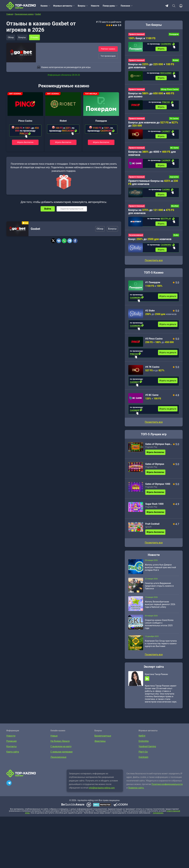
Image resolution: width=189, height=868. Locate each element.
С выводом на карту (61, 748)
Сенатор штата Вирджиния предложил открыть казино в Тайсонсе (159, 587)
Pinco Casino (25, 121)
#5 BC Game (152, 397)
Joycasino (174, 178)
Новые (54, 738)
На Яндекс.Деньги (60, 743)
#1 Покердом (153, 284)
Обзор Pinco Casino (170, 90)
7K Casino (174, 119)
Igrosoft (148, 529)
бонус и (142, 38)
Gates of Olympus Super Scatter (159, 446)
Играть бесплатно (25, 142)
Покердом (101, 121)
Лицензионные (58, 759)
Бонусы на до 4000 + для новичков (152, 154)
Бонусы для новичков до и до (153, 125)
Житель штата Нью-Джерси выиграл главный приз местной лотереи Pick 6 (160, 569)
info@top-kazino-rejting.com (102, 790)
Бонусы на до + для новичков (151, 66)
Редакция (11, 743)
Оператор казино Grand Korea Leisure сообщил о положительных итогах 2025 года (159, 626)
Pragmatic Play (151, 449)
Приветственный (137, 34)
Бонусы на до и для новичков (151, 213)
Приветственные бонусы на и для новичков (153, 183)
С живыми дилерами (61, 754)
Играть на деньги (168, 298)
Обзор (11, 37)
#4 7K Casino (152, 369)
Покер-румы (109, 6)
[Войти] (180, 6)
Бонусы (82, 6)
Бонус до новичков (150, 241)
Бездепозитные (103, 738)
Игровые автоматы (63, 6)
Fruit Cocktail (152, 525)
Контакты (11, 748)
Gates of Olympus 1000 (158, 486)
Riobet (63, 121)
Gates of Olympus (155, 466)
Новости (95, 6)
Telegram (167, 6)
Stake (176, 237)
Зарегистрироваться (72, 209)
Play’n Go (143, 754)
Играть (161, 49)
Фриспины (100, 743)
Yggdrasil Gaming (147, 748)
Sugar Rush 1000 (154, 506)
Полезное (125, 6)
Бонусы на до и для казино (151, 95)
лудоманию (158, 815)
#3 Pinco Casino (154, 340)
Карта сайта (13, 754)
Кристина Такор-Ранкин (156, 676)
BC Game (175, 149)
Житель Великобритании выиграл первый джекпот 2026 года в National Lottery (160, 606)
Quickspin (144, 759)
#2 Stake (150, 312)
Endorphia (144, 743)
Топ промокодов (108, 56)
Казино (44, 6)
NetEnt (142, 738)
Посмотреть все (154, 424)
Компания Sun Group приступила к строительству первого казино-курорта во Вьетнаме (161, 645)
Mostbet (175, 207)
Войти (48, 209)
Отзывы (35, 37)
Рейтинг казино (108, 49)
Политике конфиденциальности (167, 786)
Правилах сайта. (136, 790)
